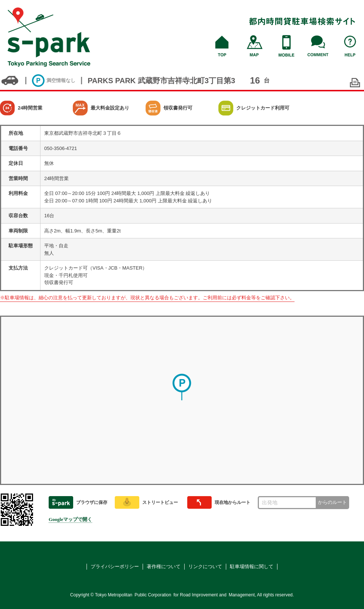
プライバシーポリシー (115, 566)
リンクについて (205, 566)
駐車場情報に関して (252, 566)
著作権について (164, 566)
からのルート (332, 502)
